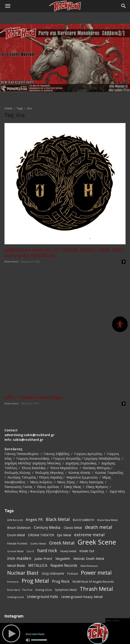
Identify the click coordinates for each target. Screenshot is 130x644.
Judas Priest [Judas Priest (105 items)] (43, 497)
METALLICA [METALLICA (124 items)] (38, 504)
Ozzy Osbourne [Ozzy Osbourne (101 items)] (53, 512)
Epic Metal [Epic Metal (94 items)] (64, 474)
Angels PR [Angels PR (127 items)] (34, 458)
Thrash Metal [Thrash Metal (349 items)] (96, 527)
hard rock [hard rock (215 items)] (47, 489)
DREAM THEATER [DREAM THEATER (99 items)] (41, 473)
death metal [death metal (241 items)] (99, 466)
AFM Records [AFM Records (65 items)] (15, 459)
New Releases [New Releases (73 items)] (89, 504)
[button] (8, 6)
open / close (113, 620)
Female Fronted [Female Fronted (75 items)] (17, 482)
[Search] (124, 6)
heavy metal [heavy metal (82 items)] (68, 490)
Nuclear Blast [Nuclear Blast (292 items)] (23, 511)
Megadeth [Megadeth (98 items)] (63, 497)
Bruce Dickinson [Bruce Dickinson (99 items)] (19, 466)
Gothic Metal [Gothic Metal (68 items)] (38, 482)
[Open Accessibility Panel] (120, 324)
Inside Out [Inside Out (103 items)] (87, 489)
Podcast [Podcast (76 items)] (73, 512)
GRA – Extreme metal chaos (34, 336)
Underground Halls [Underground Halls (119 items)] (42, 535)
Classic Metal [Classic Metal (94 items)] (73, 466)
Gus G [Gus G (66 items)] (30, 490)
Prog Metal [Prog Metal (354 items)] (35, 519)
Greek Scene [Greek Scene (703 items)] (97, 481)
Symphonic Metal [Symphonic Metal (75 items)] (66, 528)
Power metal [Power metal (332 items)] (96, 511)
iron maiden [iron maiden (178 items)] (19, 497)
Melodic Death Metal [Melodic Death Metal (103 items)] (89, 497)
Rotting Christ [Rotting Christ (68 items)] (44, 528)
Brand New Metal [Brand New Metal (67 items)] (107, 458)
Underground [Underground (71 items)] (15, 535)
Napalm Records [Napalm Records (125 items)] (64, 504)
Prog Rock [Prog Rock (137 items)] (61, 520)
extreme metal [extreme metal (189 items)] (89, 473)
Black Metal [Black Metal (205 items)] (58, 458)
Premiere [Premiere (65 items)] (13, 520)
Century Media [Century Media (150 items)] (47, 466)
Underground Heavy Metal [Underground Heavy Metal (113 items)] (82, 535)
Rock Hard (11, 261)
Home (8, 108)
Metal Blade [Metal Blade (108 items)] (16, 504)
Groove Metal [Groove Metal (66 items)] (15, 490)
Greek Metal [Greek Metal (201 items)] (62, 481)
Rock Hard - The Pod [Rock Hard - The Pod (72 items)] (20, 528)
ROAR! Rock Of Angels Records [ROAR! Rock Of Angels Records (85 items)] (93, 520)
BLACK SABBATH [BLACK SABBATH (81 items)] (83, 458)
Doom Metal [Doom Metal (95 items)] (16, 474)
